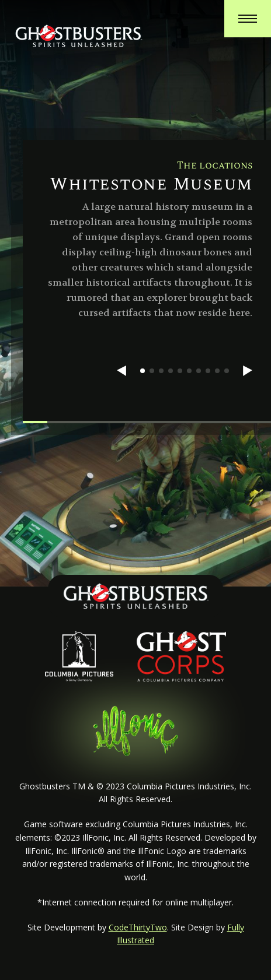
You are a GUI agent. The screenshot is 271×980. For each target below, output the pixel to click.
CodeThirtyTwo (138, 927)
